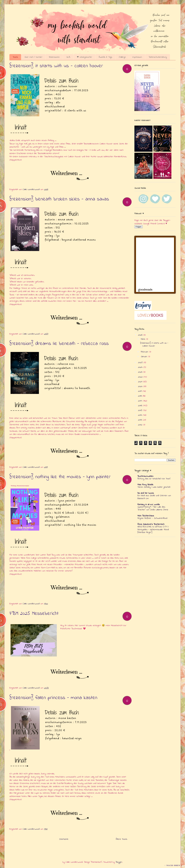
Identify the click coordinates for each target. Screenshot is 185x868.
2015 (141, 410)
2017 (140, 401)
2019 (140, 391)
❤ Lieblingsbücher (84, 57)
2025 (141, 362)
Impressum (137, 57)
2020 (141, 386)
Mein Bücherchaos (146, 516)
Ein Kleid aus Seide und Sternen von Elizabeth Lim (154, 497)
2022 (141, 377)
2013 (140, 420)
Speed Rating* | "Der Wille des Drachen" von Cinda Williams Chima (153, 508)
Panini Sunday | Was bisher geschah (154, 487)
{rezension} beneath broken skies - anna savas (59, 199)
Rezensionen (54, 57)
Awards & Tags (105, 57)
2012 (140, 425)
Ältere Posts (121, 839)
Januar (144, 357)
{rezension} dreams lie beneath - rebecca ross (59, 344)
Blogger (119, 862)
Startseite (64, 839)
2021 (140, 382)
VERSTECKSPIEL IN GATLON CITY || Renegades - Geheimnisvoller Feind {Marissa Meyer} (153, 530)
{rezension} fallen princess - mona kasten (53, 698)
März (143, 339)
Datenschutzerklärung (158, 57)
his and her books (146, 493)
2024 (141, 367)
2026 (141, 335)
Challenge (122, 57)
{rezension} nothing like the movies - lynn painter (60, 477)
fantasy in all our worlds (149, 505)
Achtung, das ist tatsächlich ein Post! (154, 479)
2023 (141, 372)
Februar (145, 352)
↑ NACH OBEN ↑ (173, 865)
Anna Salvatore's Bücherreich (151, 524)
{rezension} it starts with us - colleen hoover (56, 66)
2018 (140, 396)
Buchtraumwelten (145, 476)
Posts (15, 57)
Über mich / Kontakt (33, 57)
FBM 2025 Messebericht (34, 614)
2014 (140, 415)
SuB (68, 57)
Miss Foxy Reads (145, 485)
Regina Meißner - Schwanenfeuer (153, 518)
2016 (140, 406)
